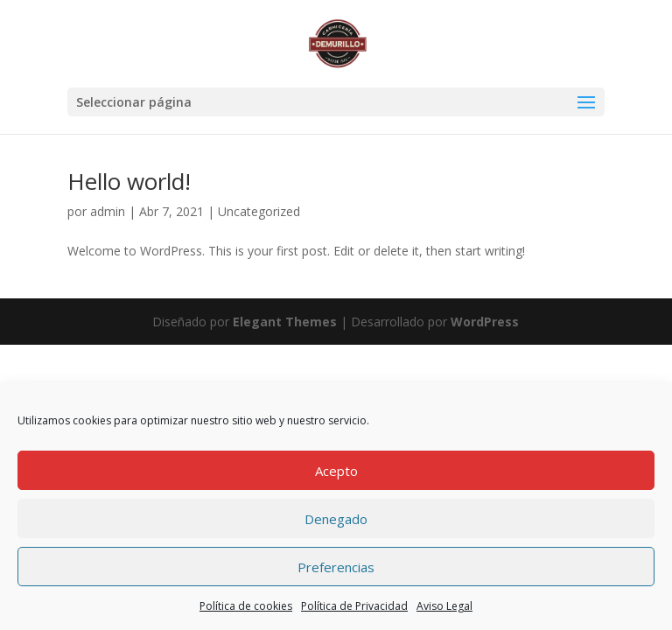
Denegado (336, 519)
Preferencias (336, 567)
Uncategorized (259, 211)
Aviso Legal (444, 606)
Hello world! (129, 181)
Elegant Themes (285, 322)
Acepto (336, 471)
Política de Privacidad (354, 606)
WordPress (485, 322)
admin (108, 211)
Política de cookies (246, 606)
